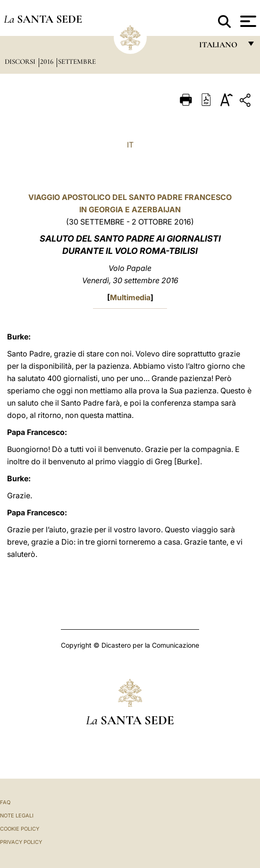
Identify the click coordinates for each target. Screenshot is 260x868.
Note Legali (17, 816)
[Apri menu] (247, 21)
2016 (48, 61)
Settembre (77, 61)
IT (130, 145)
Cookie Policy (20, 829)
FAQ (5, 802)
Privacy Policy (21, 842)
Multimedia (130, 297)
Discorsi (21, 61)
